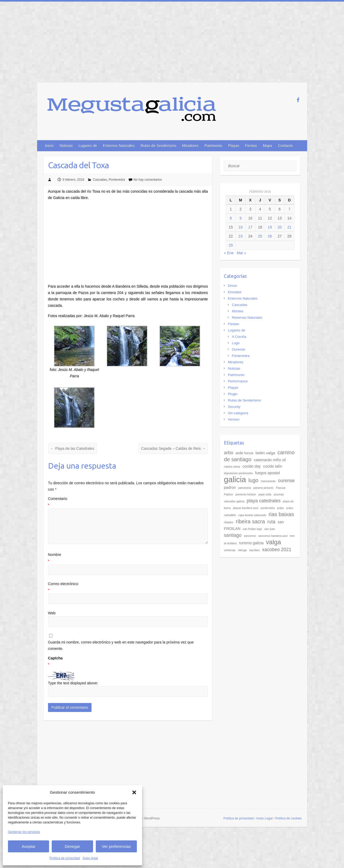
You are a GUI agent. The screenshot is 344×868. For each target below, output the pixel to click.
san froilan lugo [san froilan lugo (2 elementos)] (252, 529)
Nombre (128, 558)
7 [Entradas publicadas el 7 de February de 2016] (289, 209)
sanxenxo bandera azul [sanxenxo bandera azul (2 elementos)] (273, 536)
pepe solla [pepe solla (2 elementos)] (265, 494)
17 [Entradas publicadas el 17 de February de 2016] (250, 227)
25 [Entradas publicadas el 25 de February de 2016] (260, 236)
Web (52, 613)
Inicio (49, 146)
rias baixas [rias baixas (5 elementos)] (281, 514)
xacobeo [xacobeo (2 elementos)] (254, 550)
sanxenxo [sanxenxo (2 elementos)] (250, 536)
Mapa (267, 146)
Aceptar (29, 846)
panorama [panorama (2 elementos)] (245, 488)
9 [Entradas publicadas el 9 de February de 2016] (241, 218)
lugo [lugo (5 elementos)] (253, 480)
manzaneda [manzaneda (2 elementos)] (268, 481)
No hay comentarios (148, 180)
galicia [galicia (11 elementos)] (235, 479)
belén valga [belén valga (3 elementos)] (265, 453)
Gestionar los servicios (24, 832)
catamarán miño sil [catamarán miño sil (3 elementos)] (270, 460)
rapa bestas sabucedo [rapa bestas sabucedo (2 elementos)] (252, 515)
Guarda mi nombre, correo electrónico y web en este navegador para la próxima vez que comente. (121, 645)
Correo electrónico (128, 588)
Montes (238, 311)
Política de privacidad (65, 858)
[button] (134, 792)
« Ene (229, 253)
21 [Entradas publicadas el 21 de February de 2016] (289, 227)
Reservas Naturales (247, 318)
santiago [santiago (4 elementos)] (233, 535)
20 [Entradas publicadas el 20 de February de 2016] (280, 227)
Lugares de (88, 146)
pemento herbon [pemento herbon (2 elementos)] (246, 494)
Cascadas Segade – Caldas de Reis (173, 448)
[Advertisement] (172, 41)
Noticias (66, 146)
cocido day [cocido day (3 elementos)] (252, 466)
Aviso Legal (264, 818)
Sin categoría (238, 413)
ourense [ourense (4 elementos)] (286, 481)
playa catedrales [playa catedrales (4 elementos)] (264, 501)
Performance (238, 381)
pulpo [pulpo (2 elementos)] (281, 508)
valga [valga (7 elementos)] (274, 542)
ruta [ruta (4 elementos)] (271, 522)
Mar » (242, 253)
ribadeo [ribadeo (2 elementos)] (229, 522)
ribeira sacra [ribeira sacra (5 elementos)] (250, 521)
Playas (234, 146)
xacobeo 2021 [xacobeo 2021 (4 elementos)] (277, 550)
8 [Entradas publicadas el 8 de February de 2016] (231, 218)
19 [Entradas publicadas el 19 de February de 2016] (270, 227)
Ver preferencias (116, 846)
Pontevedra (117, 180)
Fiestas (251, 146)
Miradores (190, 146)
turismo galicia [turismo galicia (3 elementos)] (251, 543)
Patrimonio (213, 146)
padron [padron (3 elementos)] (230, 487)
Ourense (238, 349)
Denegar (72, 846)
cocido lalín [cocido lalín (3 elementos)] (273, 466)
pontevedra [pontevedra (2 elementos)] (267, 508)
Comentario (128, 502)
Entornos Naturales (119, 146)
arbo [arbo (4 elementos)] (228, 453)
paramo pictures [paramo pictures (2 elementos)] (263, 488)
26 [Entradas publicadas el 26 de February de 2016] (270, 236)
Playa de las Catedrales (72, 448)
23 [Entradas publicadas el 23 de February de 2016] (241, 236)
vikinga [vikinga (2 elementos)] (242, 550)
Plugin (233, 394)
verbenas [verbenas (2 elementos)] (230, 550)
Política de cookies (288, 818)
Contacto (285, 146)
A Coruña (239, 337)
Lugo (236, 343)
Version (234, 419)
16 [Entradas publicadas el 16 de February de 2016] (241, 227)
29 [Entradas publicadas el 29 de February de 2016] (231, 245)
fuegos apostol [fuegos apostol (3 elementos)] (268, 473)
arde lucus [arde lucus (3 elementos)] (244, 453)
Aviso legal (90, 858)
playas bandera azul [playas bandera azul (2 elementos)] (245, 508)
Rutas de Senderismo (158, 146)
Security (234, 407)
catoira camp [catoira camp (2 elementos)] (232, 467)
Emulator (235, 292)
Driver (232, 286)
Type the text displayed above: (73, 683)
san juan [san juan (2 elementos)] (270, 529)
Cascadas (100, 180)
